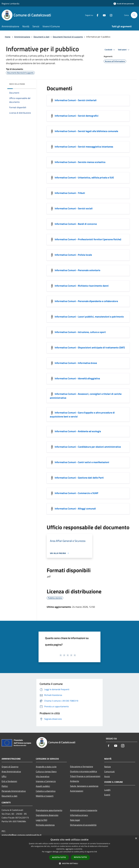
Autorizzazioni (77, 791)
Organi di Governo (10, 767)
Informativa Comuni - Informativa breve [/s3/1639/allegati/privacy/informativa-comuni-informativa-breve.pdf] (76, 363)
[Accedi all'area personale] (124, 4)
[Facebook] (96, 15)
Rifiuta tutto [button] (80, 857)
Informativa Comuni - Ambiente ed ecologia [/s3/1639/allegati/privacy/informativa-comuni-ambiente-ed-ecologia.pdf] (78, 431)
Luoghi (107, 790)
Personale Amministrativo (14, 791)
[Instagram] (110, 15)
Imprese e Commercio (46, 781)
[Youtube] (103, 15)
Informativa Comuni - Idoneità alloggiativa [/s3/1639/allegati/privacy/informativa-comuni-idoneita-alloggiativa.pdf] (77, 378)
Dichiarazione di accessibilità (83, 825)
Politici (5, 786)
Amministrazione (22, 37)
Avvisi (107, 776)
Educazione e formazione (82, 766)
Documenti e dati (41, 37)
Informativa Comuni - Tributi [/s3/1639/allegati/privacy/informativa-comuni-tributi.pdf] (70, 193)
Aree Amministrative (11, 771)
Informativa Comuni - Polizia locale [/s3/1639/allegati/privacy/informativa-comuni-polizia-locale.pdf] (73, 255)
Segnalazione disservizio (47, 815)
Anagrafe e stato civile (46, 767)
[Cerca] (134, 15)
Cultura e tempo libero (46, 771)
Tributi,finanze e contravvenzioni (85, 776)
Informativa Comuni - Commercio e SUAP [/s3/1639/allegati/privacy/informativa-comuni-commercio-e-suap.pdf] (76, 493)
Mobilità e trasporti (45, 796)
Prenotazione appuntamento (49, 810)
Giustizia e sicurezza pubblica (83, 771)
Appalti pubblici (43, 786)
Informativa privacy (79, 815)
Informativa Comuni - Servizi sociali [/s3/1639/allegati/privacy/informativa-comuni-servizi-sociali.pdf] (74, 208)
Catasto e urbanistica (46, 791)
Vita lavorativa (43, 776)
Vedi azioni (124, 50)
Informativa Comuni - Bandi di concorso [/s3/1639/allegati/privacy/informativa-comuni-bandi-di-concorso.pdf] (76, 224)
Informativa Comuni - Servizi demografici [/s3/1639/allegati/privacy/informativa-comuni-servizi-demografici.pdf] (77, 116)
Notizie (108, 767)
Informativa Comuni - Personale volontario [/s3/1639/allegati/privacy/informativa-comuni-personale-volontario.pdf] (78, 270)
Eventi (107, 795)
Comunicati (109, 771)
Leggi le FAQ (42, 820)
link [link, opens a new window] (96, 852)
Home (8, 37)
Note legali (75, 820)
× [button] (136, 839)
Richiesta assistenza (45, 825)
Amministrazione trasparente (84, 810)
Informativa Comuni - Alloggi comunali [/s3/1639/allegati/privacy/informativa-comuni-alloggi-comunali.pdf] (75, 509)
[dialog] (69, 852)
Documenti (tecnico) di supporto (68, 37)
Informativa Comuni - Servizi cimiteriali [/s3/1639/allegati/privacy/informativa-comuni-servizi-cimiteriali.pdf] (76, 100)
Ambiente (75, 781)
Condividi (110, 50)
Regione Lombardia (10, 4)
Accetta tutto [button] (59, 857)
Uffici (4, 776)
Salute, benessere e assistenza (84, 786)
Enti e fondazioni (9, 781)
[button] (69, 863)
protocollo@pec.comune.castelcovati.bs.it (22, 835)
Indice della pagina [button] (17, 84)
